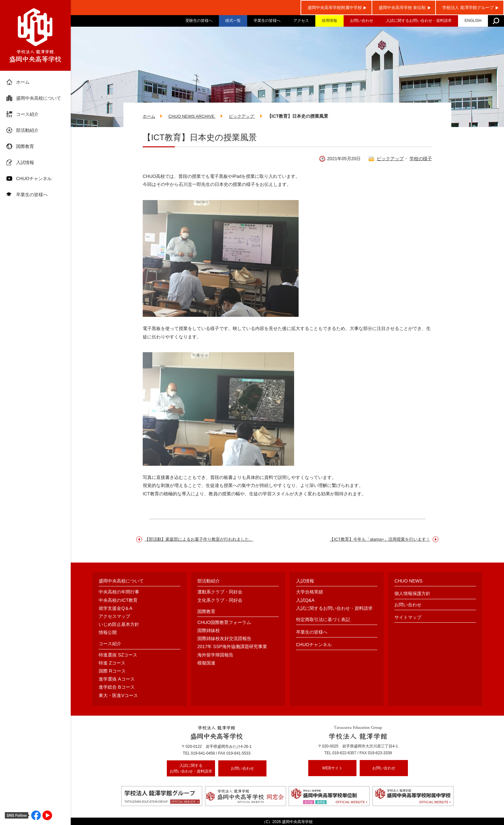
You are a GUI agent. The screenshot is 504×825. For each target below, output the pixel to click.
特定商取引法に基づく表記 (323, 620)
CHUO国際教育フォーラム (224, 623)
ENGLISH (473, 21)
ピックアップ (390, 159)
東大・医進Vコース (118, 696)
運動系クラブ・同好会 (220, 592)
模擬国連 (206, 663)
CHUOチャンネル (34, 179)
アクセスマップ (114, 617)
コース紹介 (27, 114)
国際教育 (25, 146)
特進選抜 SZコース (118, 655)
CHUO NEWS (408, 582)
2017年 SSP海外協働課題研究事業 (232, 647)
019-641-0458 (203, 754)
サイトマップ (408, 618)
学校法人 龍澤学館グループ (468, 8)
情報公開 (108, 633)
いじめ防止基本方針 (119, 625)
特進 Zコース (112, 663)
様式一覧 (233, 21)
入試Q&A (305, 600)
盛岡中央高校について (39, 98)
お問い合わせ (362, 21)
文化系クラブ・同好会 (220, 600)
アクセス (301, 21)
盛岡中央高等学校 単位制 (402, 8)
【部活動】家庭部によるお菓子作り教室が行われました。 (203, 540)
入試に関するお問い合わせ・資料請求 (419, 21)
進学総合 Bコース (117, 688)
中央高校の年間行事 (119, 592)
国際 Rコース (112, 672)
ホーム (23, 82)
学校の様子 (421, 159)
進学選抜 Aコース (117, 680)
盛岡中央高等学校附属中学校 (335, 8)
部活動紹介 (27, 130)
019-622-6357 (344, 754)
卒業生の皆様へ (267, 21)
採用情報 (329, 21)
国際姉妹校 (209, 631)
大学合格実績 (310, 592)
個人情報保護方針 (412, 594)
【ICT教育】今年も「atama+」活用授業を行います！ (376, 540)
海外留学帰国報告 (215, 655)
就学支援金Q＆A (115, 609)
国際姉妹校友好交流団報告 (224, 639)
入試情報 (25, 162)
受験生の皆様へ (199, 21)
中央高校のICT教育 (118, 600)
